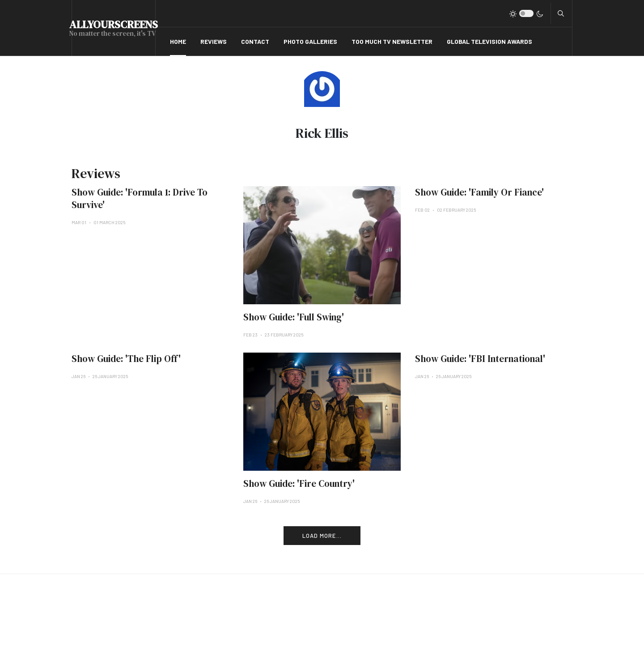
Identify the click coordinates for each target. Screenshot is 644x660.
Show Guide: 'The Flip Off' (126, 359)
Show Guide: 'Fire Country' (299, 483)
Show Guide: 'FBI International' (480, 359)
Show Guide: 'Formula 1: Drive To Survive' (140, 198)
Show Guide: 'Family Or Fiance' (479, 192)
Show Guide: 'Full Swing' (294, 317)
